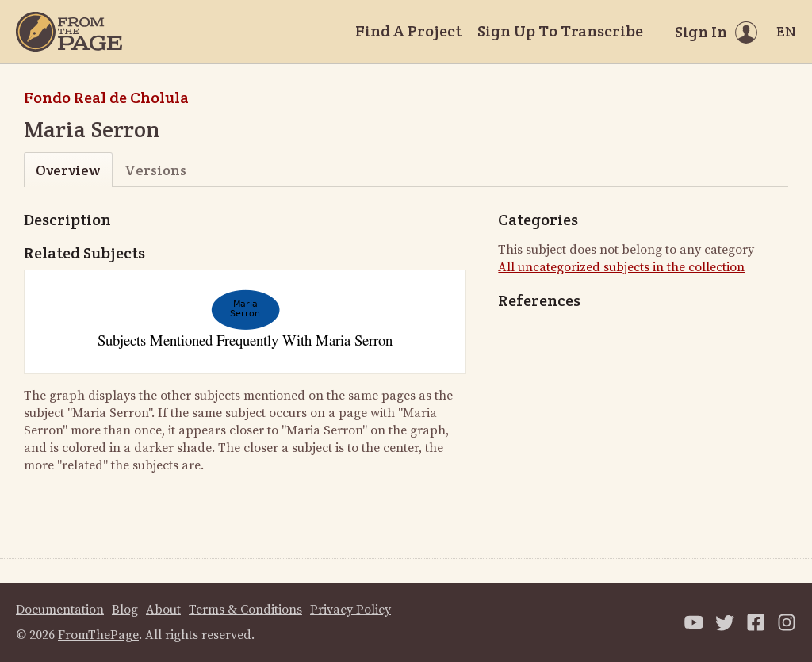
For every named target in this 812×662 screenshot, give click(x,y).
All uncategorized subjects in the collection (621, 267)
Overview (68, 170)
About (163, 610)
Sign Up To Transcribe (560, 31)
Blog (125, 610)
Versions (155, 170)
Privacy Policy (350, 610)
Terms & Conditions (245, 610)
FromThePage (98, 635)
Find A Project (408, 31)
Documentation (60, 610)
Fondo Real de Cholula (106, 98)
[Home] (69, 32)
